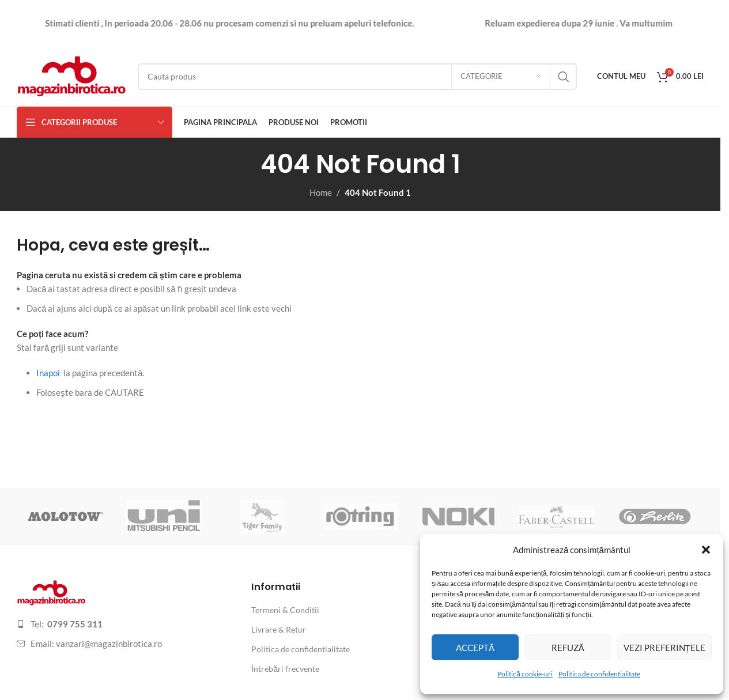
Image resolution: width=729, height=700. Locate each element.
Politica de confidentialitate (599, 674)
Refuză (568, 648)
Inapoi (48, 373)
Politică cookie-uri (525, 674)
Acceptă (475, 648)
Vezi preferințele (664, 648)
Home (321, 192)
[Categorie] (501, 77)
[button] (706, 550)
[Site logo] (71, 75)
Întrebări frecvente (285, 669)
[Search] (357, 77)
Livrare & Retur (279, 629)
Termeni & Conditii (285, 610)
